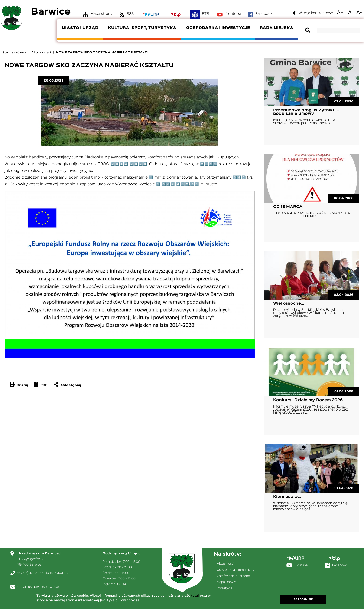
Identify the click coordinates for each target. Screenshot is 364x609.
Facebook (264, 14)
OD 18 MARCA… (289, 207)
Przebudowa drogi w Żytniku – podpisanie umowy (306, 112)
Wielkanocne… (289, 304)
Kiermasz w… (287, 497)
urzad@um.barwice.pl (44, 587)
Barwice (51, 12)
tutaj (195, 596)
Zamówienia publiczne (233, 576)
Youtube (234, 14)
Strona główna (14, 53)
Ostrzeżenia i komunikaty (236, 570)
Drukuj (22, 385)
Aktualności (41, 53)
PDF (44, 385)
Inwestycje (225, 588)
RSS (130, 14)
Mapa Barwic (226, 582)
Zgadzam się (303, 600)
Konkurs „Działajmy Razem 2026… (309, 400)
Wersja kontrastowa (316, 13)
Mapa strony (102, 14)
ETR (206, 14)
